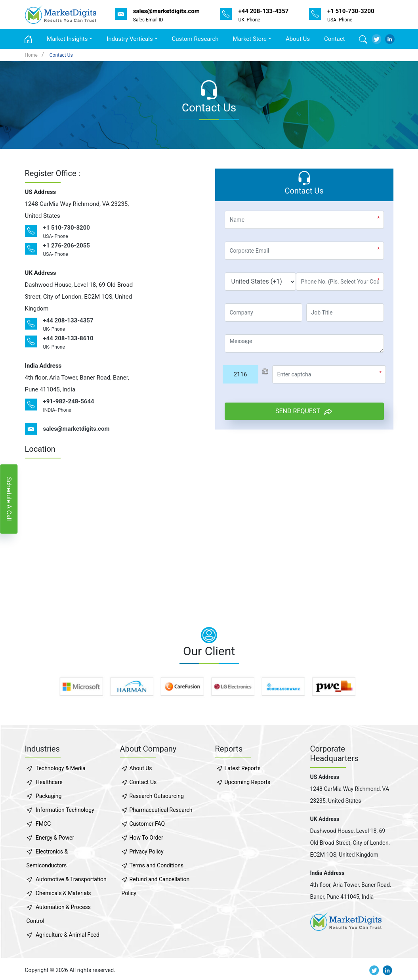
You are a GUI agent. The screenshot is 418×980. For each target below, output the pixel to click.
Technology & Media (61, 768)
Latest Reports (243, 768)
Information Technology (65, 810)
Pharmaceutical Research (161, 810)
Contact (334, 39)
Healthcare (49, 782)
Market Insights (67, 39)
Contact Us (61, 55)
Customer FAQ (147, 824)
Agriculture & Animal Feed (68, 935)
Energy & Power (55, 838)
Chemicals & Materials (63, 893)
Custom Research (195, 39)
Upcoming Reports (248, 782)
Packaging (49, 796)
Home (31, 55)
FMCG (43, 824)
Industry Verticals (130, 39)
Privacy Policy (147, 852)
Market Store (250, 39)
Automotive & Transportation (71, 879)
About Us (298, 39)
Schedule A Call (9, 499)
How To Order (146, 838)
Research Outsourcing (157, 796)
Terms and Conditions (157, 865)
